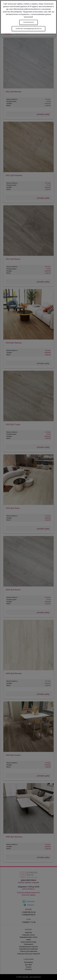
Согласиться (29, 22)
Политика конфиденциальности (28, 29)
